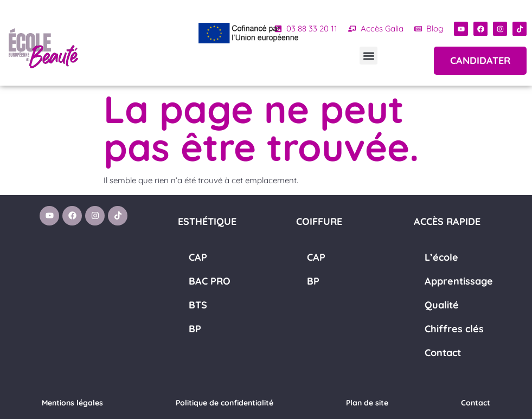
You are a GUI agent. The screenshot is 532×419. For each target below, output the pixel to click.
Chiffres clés (454, 329)
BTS (198, 305)
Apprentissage (459, 281)
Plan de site (367, 403)
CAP (198, 257)
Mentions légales (72, 403)
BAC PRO (210, 281)
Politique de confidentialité (225, 403)
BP (195, 329)
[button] (368, 56)
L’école (441, 257)
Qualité (442, 305)
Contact (443, 353)
